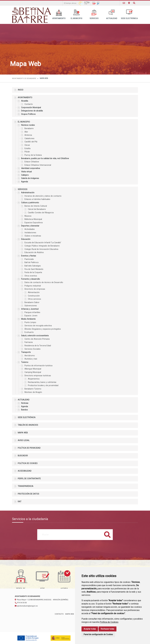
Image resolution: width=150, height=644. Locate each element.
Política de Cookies (109, 622)
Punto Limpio (30, 322)
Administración (28, 193)
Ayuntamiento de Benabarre (24, 78)
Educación (26, 239)
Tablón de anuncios (28, 425)
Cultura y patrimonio (30, 203)
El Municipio (76, 15)
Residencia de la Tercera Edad (38, 346)
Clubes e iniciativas (33, 236)
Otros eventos (31, 276)
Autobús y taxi (31, 359)
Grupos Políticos (28, 114)
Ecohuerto (29, 332)
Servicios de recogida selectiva (38, 326)
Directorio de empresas (35, 289)
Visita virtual (26, 172)
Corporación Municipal (31, 108)
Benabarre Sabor (32, 302)
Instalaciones (30, 233)
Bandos (24, 410)
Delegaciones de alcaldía (32, 111)
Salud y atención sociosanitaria (35, 336)
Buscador (23, 456)
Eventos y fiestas (29, 256)
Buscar (107, 535)
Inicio (21, 90)
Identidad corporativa (31, 168)
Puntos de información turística (38, 366)
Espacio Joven (31, 316)
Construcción (34, 296)
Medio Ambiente (28, 319)
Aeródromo (30, 356)
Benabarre (29, 128)
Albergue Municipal (33, 369)
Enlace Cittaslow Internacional (38, 165)
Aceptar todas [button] (90, 629)
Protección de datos (28, 494)
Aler (26, 132)
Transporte (26, 352)
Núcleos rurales (28, 125)
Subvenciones (31, 306)
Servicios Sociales (32, 349)
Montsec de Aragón (33, 392)
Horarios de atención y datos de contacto (43, 196)
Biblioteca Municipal (33, 219)
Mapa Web (23, 433)
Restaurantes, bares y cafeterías (42, 382)
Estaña (27, 148)
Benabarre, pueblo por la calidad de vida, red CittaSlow (45, 158)
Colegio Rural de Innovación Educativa (41, 249)
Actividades (30, 229)
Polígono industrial (33, 286)
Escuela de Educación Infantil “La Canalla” (43, 243)
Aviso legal (24, 440)
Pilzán (27, 152)
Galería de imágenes (30, 178)
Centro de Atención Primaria (37, 339)
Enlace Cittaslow (32, 162)
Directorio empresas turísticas (38, 376)
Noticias (25, 403)
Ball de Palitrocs (32, 262)
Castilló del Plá (31, 142)
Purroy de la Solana (33, 155)
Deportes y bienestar (30, 226)
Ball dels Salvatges (33, 266)
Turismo (25, 362)
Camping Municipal (33, 372)
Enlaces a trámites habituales (37, 199)
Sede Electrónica (129, 15)
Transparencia (26, 486)
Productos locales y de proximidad (43, 385)
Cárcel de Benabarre (37, 209)
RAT (20, 502)
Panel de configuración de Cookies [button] (98, 634)
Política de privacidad (29, 448)
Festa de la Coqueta (33, 272)
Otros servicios (34, 299)
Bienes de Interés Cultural (36, 206)
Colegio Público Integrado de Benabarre (42, 246)
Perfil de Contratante (29, 479)
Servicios (94, 15)
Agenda (25, 182)
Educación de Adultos (34, 252)
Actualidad (112, 15)
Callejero (25, 175)
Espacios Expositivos (34, 223)
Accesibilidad (25, 471)
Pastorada (29, 259)
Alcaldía (25, 101)
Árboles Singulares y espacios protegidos (43, 329)
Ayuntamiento (59, 15)
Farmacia (29, 342)
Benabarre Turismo (33, 389)
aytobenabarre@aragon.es (26, 606)
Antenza (28, 135)
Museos (28, 216)
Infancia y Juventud (30, 309)
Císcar (27, 145)
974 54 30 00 (21, 603)
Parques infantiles (32, 312)
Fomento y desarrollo (31, 279)
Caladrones (29, 138)
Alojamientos (34, 379)
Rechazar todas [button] (107, 629)
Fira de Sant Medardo (34, 269)
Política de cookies (28, 463)
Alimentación (34, 292)
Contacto (29, 104)
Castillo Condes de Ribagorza (41, 213)
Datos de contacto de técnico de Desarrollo (44, 282)
